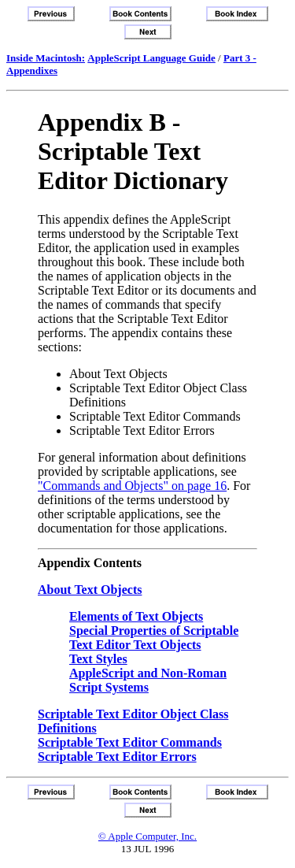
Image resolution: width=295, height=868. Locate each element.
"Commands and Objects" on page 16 (132, 486)
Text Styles (98, 659)
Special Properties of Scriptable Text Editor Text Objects (154, 638)
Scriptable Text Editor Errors (117, 757)
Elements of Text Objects (136, 616)
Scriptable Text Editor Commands (130, 742)
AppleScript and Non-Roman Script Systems (148, 680)
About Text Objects (90, 590)
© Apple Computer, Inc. (147, 836)
